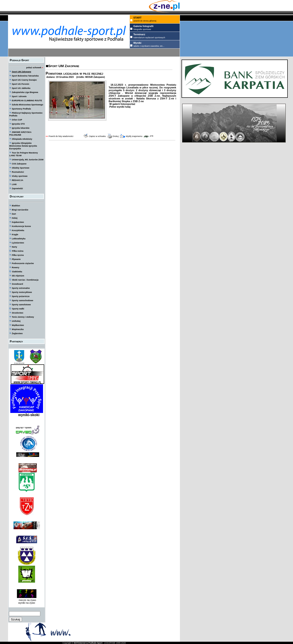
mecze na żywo (27, 600)
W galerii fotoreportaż (122, 104)
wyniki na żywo (27, 603)
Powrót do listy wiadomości (61, 136)
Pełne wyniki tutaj (120, 107)
